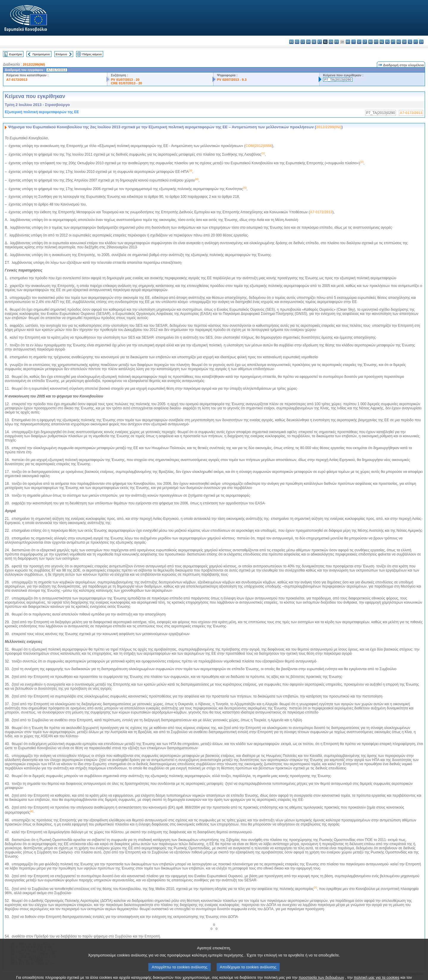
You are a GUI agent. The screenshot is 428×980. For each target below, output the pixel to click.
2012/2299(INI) (34, 64)
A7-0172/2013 (17, 80)
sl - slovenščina (410, 42)
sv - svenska (421, 42)
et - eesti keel (320, 42)
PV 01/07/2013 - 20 (125, 80)
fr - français (337, 42)
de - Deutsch (314, 42)
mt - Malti (376, 42)
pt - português (393, 42)
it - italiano (354, 42)
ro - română (399, 42)
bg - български (291, 42)
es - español (297, 42)
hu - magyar (370, 42)
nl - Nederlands (382, 42)
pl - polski (387, 42)
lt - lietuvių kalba (365, 42)
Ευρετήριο (16, 54)
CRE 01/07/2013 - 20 (126, 83)
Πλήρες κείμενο (92, 54)
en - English (331, 42)
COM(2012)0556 (259, 146)
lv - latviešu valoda (359, 42)
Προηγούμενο (41, 54)
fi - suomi (416, 42)
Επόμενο (61, 54)
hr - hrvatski (348, 42)
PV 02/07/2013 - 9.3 (232, 80)
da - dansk (308, 42)
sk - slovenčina (404, 42)
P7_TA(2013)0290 (338, 80)
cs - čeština (303, 42)
